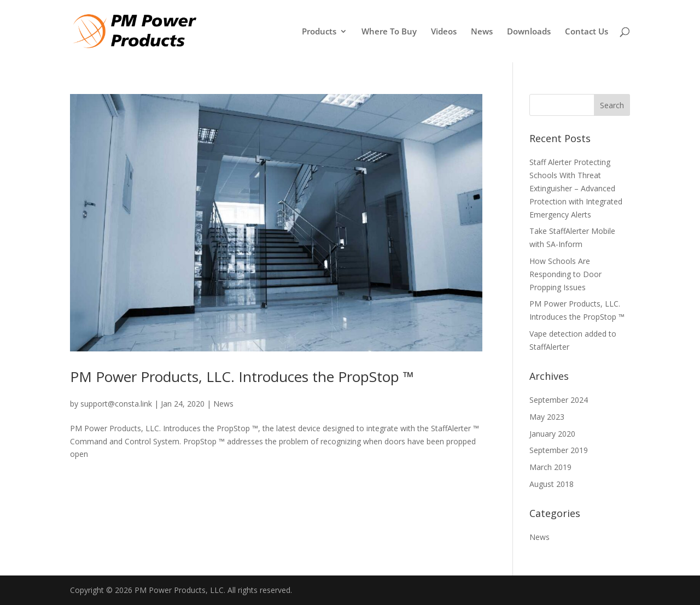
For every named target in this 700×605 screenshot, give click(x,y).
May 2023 (547, 417)
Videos (444, 32)
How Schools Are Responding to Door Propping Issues (565, 274)
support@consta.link (116, 404)
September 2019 (559, 450)
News (482, 32)
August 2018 (552, 484)
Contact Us (587, 32)
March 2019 (550, 467)
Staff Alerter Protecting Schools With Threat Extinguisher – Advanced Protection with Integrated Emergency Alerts (576, 188)
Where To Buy (389, 32)
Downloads (529, 32)
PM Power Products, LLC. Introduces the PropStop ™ (242, 377)
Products (319, 32)
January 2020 (552, 434)
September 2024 (559, 400)
